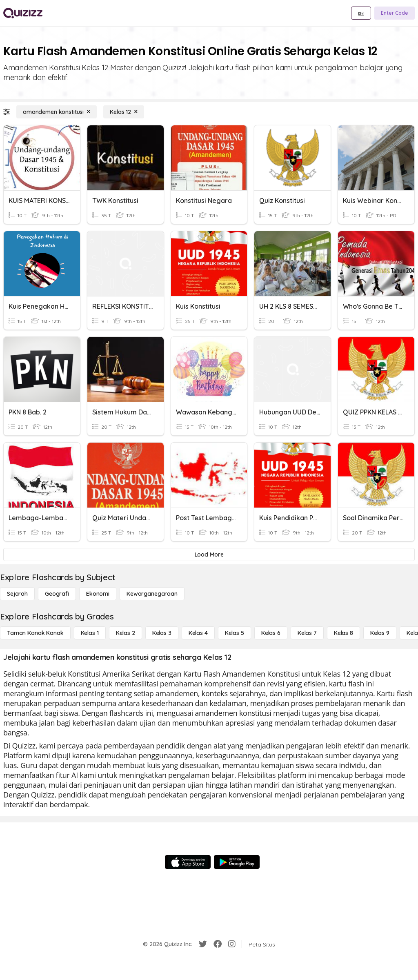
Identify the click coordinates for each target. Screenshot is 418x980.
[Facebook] (218, 944)
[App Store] (188, 862)
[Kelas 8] (344, 633)
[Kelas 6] (271, 633)
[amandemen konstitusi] (57, 112)
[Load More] (209, 555)
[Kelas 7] (307, 633)
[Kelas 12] (124, 112)
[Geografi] (57, 594)
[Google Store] (237, 862)
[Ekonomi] (98, 594)
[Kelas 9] (380, 633)
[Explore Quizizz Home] (23, 13)
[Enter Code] (395, 13)
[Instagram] (232, 944)
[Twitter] (203, 944)
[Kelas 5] (235, 633)
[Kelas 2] (126, 633)
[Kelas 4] (198, 633)
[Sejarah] (17, 594)
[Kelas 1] (90, 633)
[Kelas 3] (162, 633)
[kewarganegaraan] (152, 594)
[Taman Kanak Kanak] (35, 633)
